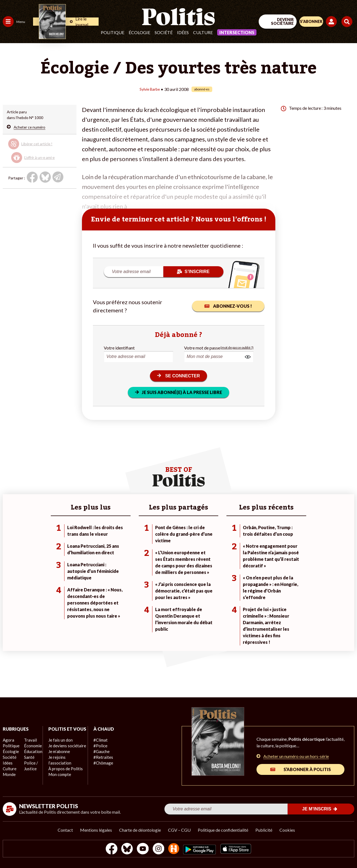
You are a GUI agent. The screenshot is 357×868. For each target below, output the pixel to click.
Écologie (139, 32)
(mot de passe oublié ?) (237, 347)
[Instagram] (159, 849)
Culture (203, 32)
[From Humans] (175, 849)
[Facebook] (107, 849)
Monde (9, 774)
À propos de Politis (62, 774)
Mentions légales (96, 830)
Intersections (237, 32)
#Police (96, 746)
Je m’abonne (57, 757)
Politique (113, 32)
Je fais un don (58, 746)
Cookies (287, 830)
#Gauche (97, 751)
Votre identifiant (119, 347)
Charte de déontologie (140, 830)
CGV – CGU (179, 830)
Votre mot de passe (202, 347)
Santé (28, 757)
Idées (183, 32)
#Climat (96, 740)
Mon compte (57, 780)
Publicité (264, 830)
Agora (8, 740)
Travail (29, 740)
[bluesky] (124, 849)
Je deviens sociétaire (64, 751)
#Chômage (99, 763)
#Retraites (98, 757)
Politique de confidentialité (223, 830)
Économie (31, 746)
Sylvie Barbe (150, 89)
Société (164, 32)
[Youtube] (141, 849)
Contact (65, 830)
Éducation (32, 751)
